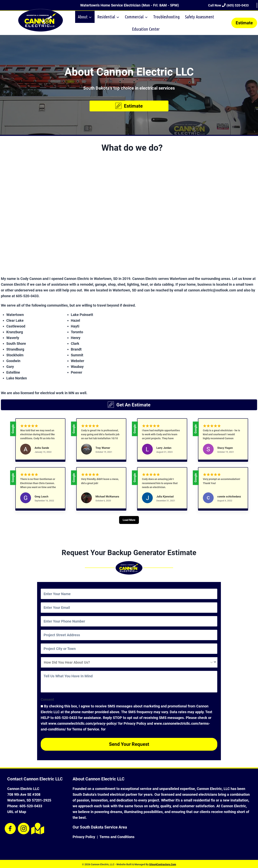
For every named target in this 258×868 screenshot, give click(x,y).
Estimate (244, 23)
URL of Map (17, 811)
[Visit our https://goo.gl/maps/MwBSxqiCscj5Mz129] (37, 828)
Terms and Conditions (117, 836)
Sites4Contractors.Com (163, 863)
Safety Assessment (200, 17)
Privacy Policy (84, 836)
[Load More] (129, 526)
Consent (47, 701)
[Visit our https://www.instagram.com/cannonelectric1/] (24, 828)
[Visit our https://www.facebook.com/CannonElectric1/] (10, 828)
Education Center (146, 29)
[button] (129, 106)
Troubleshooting (166, 17)
